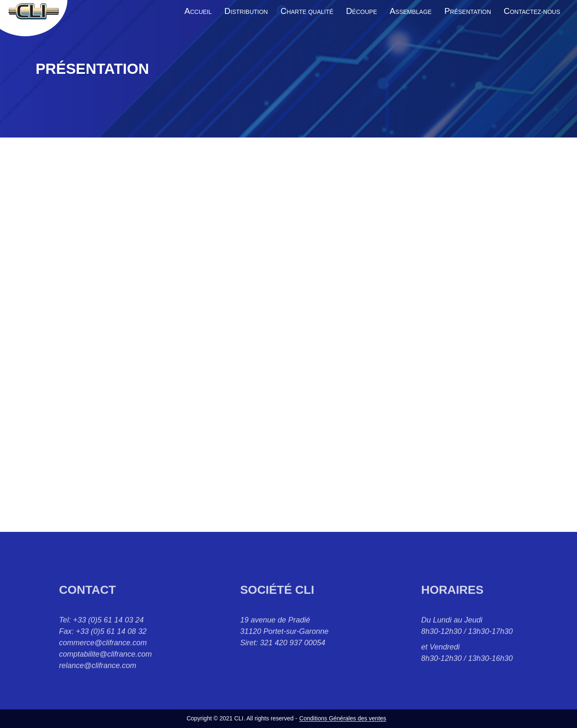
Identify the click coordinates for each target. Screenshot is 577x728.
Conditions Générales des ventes (343, 718)
